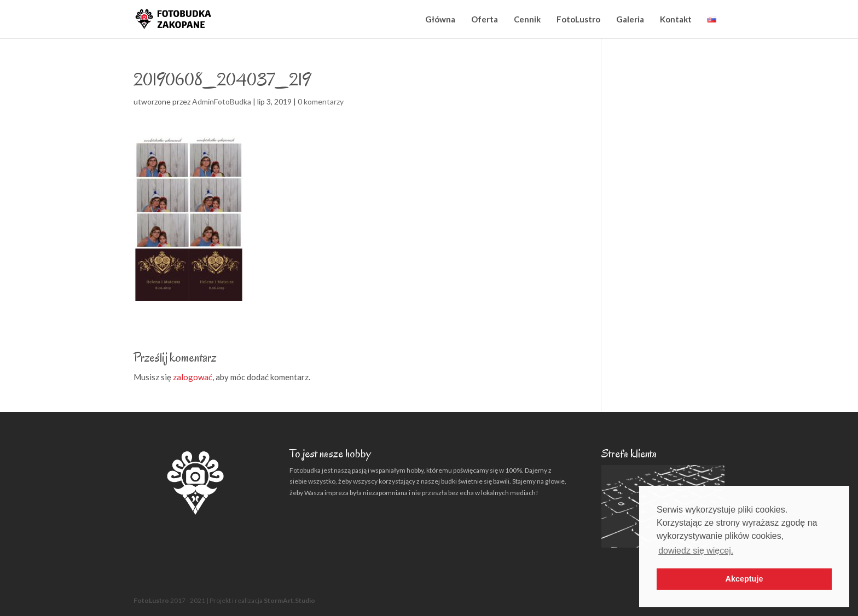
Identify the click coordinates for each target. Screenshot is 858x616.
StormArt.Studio (289, 600)
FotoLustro (578, 19)
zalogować (193, 377)
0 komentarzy (321, 101)
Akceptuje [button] (744, 579)
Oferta (485, 19)
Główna (440, 19)
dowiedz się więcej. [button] (696, 551)
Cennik (527, 19)
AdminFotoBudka (222, 101)
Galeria (630, 19)
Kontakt (676, 19)
